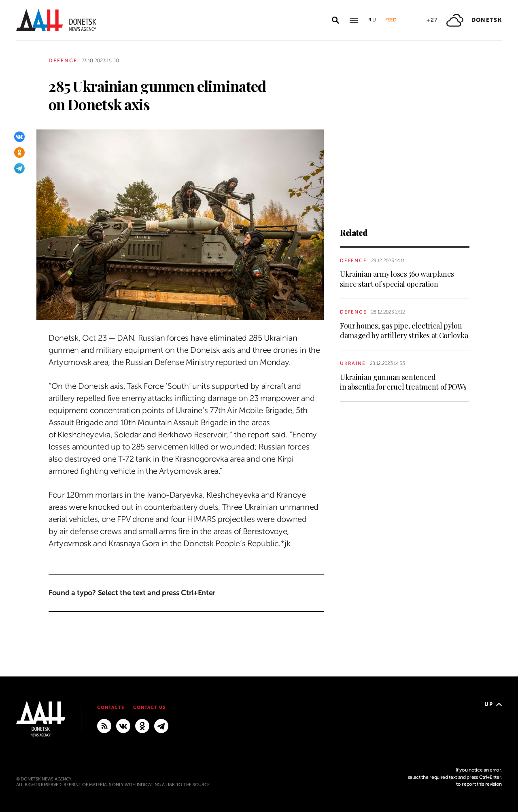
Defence (63, 60)
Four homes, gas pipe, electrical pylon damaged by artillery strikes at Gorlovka (404, 331)
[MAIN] (161, 725)
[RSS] (104, 725)
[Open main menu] (354, 20)
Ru (373, 20)
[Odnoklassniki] (19, 153)
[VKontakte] (19, 137)
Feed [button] (391, 20)
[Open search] (335, 20)
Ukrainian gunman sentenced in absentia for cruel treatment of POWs (403, 382)
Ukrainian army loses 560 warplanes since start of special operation (397, 279)
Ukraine (353, 363)
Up (493, 704)
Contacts (111, 707)
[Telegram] (19, 168)
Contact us (149, 707)
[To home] (56, 20)
